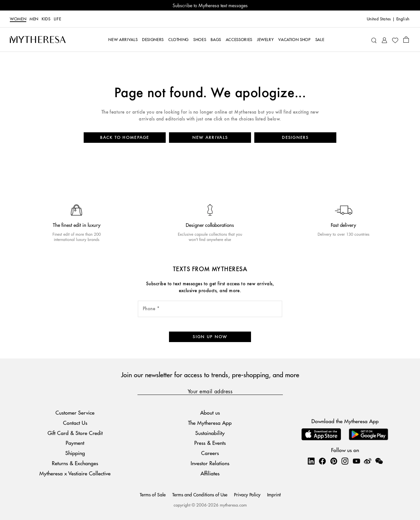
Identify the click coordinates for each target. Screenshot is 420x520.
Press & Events (210, 443)
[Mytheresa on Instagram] (345, 461)
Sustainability (210, 433)
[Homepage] (38, 39)
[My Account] (384, 40)
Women (18, 19)
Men (34, 19)
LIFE (58, 19)
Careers (210, 453)
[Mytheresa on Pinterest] (334, 461)
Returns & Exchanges (75, 463)
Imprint (274, 494)
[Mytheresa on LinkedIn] (311, 461)
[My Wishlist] (395, 40)
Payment (75, 443)
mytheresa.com (233, 505)
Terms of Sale (153, 494)
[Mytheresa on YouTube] (356, 461)
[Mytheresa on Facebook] (322, 461)
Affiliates (210, 473)
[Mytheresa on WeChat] (379, 461)
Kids (46, 19)
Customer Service (75, 412)
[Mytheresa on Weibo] (367, 461)
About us (210, 412)
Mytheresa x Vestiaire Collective (75, 473)
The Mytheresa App (210, 423)
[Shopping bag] (406, 39)
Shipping (75, 453)
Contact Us (75, 423)
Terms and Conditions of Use (200, 494)
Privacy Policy (247, 494)
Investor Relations (210, 463)
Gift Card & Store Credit (75, 433)
